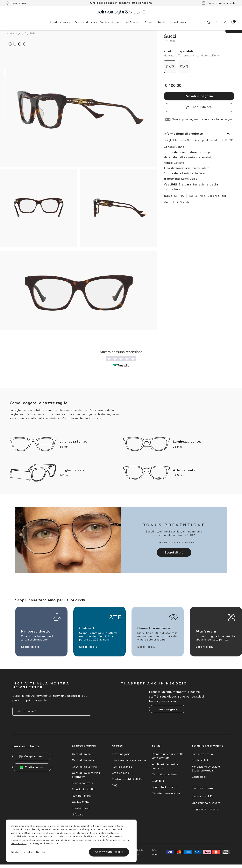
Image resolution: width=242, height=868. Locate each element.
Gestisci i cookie (22, 852)
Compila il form (32, 756)
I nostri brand (81, 808)
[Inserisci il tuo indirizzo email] (52, 711)
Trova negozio (17, 3)
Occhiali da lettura (84, 767)
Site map (155, 852)
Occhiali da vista (83, 760)
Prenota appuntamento (219, 3)
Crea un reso (120, 773)
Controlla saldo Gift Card (129, 779)
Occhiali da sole (83, 754)
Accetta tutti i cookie (109, 852)
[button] (233, 23)
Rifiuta (41, 852)
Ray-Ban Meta (81, 796)
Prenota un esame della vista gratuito (168, 756)
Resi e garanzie (122, 767)
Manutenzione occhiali (167, 793)
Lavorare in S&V (203, 796)
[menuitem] (61, 22)
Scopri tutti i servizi (165, 787)
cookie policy (19, 843)
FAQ (115, 785)
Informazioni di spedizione (129, 760)
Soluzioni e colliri (83, 789)
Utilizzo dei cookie (137, 852)
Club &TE (158, 781)
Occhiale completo (164, 774)
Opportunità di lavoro (206, 803)
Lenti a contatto (83, 783)
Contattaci (199, 777)
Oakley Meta (80, 802)
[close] (232, 36)
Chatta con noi (32, 767)
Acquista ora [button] (199, 107)
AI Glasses (133, 22)
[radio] (170, 67)
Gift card (78, 815)
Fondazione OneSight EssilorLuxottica (206, 769)
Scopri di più (217, 196)
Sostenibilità (200, 760)
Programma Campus (205, 809)
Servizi (162, 22)
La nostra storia (202, 754)
